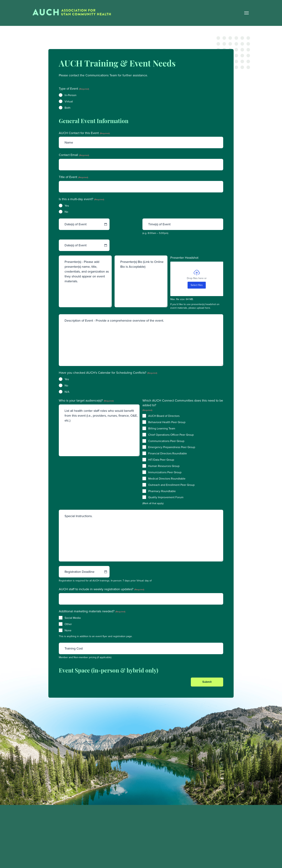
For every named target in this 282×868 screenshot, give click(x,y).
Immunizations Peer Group (165, 473)
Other (68, 624)
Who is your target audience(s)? (86, 401)
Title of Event (73, 177)
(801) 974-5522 (41, 851)
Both (68, 108)
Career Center (205, 844)
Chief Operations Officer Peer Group (171, 435)
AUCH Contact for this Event (84, 133)
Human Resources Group (164, 466)
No (66, 212)
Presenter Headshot (184, 258)
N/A (67, 392)
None (68, 631)
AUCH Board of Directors (164, 416)
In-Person (70, 95)
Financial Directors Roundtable (168, 454)
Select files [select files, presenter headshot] (197, 285)
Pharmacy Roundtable (162, 491)
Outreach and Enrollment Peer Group (171, 485)
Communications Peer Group (166, 441)
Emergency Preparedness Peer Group (172, 448)
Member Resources (208, 822)
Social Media (73, 618)
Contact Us (203, 851)
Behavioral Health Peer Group (167, 423)
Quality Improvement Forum (166, 498)
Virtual (69, 102)
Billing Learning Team (162, 429)
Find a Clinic (204, 836)
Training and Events (209, 829)
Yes (67, 206)
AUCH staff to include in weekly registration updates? (102, 590)
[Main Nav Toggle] (246, 13)
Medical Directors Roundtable (167, 479)
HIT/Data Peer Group (161, 460)
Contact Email (74, 155)
